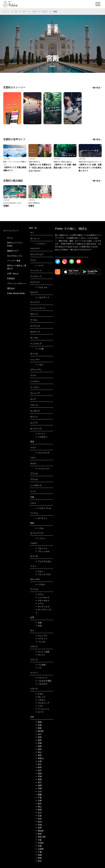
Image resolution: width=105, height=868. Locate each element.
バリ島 (39, 349)
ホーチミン (41, 518)
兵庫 (38, 801)
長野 (38, 828)
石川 (38, 813)
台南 (38, 623)
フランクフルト (43, 574)
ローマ (39, 712)
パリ (38, 668)
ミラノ (39, 706)
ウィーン (40, 434)
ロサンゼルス (42, 601)
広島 (38, 816)
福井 (38, 749)
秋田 (38, 740)
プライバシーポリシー (17, 283)
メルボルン (41, 437)
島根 (38, 858)
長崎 (38, 855)
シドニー (40, 538)
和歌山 (39, 758)
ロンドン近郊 (42, 652)
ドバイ (39, 266)
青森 (38, 779)
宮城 (38, 776)
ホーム (6, 12)
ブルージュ (41, 548)
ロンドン (40, 655)
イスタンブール (43, 508)
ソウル (39, 528)
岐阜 (38, 767)
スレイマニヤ (42, 453)
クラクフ (40, 244)
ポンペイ (40, 697)
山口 (38, 734)
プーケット (41, 639)
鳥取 (38, 728)
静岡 (38, 810)
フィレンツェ (42, 709)
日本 (24, 12)
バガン (39, 365)
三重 (38, 852)
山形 (38, 761)
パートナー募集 (14, 261)
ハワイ (39, 604)
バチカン (40, 700)
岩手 (38, 770)
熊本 (38, 755)
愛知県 (39, 831)
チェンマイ (41, 636)
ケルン (39, 571)
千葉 (38, 798)
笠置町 (45, 12)
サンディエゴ (42, 607)
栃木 (38, 804)
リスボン (40, 584)
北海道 (39, 843)
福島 (38, 746)
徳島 (38, 722)
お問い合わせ (13, 274)
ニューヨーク (42, 597)
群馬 (38, 834)
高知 (38, 737)
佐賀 (38, 725)
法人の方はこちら (15, 256)
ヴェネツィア (42, 703)
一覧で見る (96, 88)
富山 (38, 752)
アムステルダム (43, 561)
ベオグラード (42, 297)
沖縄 (38, 788)
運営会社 (11, 288)
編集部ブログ (13, 251)
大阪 (38, 840)
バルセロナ (41, 684)
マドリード (41, 678)
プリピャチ (41, 287)
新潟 (38, 822)
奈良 (38, 819)
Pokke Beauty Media (16, 293)
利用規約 (11, 278)
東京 (38, 861)
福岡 (38, 785)
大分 (38, 792)
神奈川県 (40, 837)
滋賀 (38, 773)
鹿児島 (39, 731)
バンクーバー (42, 469)
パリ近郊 (40, 665)
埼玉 (38, 764)
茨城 (38, 825)
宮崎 (38, 743)
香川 (38, 782)
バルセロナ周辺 (43, 681)
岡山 (38, 807)
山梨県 (39, 849)
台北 (38, 626)
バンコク (40, 642)
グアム (39, 594)
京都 (34, 12)
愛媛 (38, 795)
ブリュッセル (42, 551)
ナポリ (39, 694)
